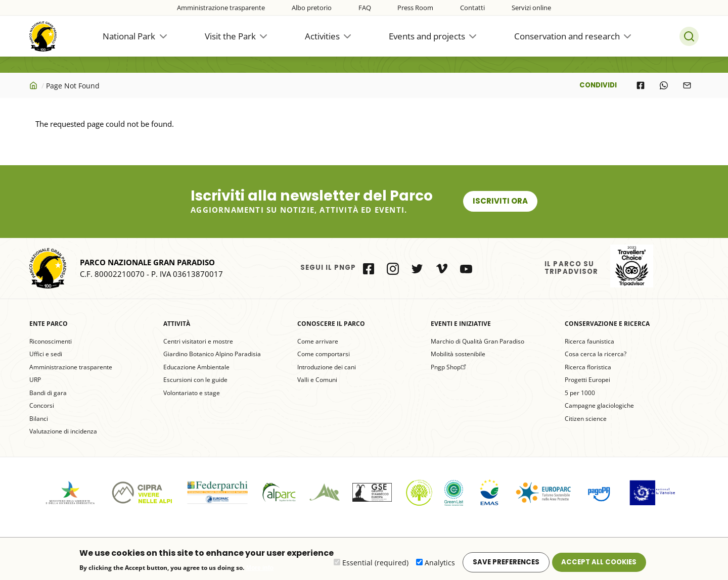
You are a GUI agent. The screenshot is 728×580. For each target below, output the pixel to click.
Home (34, 85)
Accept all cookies (599, 565)
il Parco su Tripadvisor (632, 266)
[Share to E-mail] (687, 85)
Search (689, 36)
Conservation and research (567, 36)
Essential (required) (375, 566)
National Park (129, 36)
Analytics (440, 566)
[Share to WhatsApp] (664, 85)
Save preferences (506, 565)
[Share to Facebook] (641, 85)
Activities (322, 36)
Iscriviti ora (500, 201)
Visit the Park (230, 36)
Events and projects (427, 36)
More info (260, 571)
